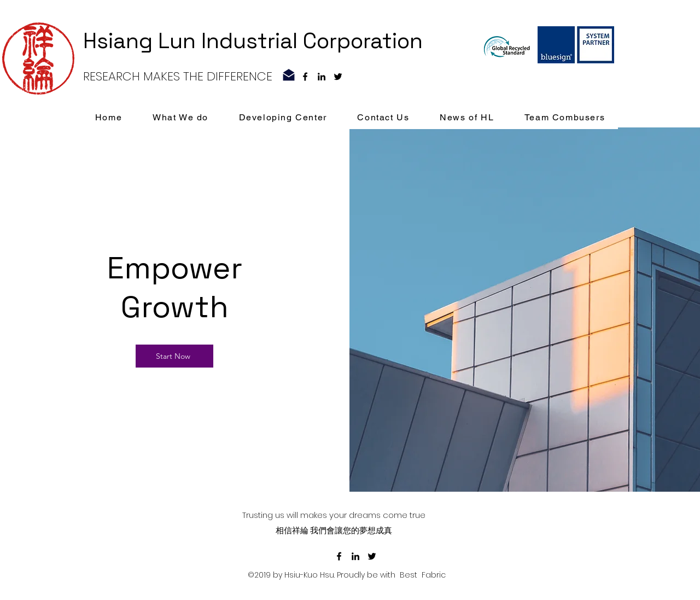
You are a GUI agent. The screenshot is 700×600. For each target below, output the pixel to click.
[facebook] (305, 77)
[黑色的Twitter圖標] (338, 77)
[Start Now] (174, 356)
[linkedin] (322, 77)
